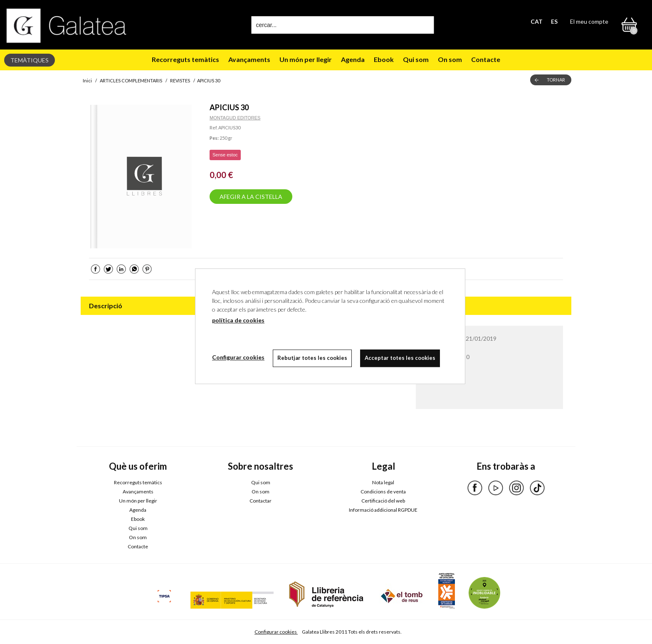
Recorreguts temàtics (185, 59)
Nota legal (383, 482)
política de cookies (238, 320)
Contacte (486, 59)
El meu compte (589, 21)
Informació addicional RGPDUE (383, 510)
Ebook (384, 59)
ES (554, 21)
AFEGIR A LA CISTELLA (251, 197)
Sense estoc (225, 155)
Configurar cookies (276, 632)
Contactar (261, 501)
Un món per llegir (306, 59)
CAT (537, 21)
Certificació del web (383, 501)
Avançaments (249, 59)
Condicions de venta (383, 492)
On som (450, 59)
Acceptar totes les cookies (400, 358)
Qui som (416, 59)
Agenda (353, 59)
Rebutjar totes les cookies (312, 358)
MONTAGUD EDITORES (235, 118)
